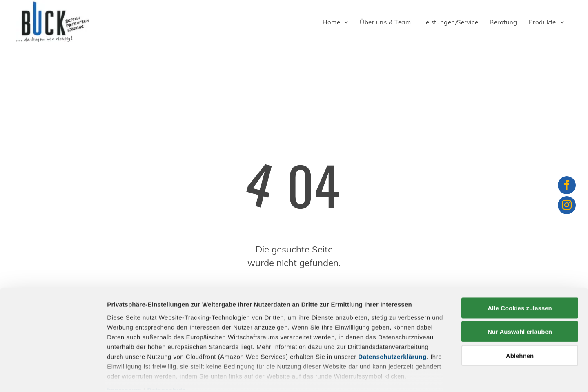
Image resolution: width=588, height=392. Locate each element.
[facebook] (567, 186)
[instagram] (567, 206)
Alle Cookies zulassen (520, 266)
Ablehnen (520, 314)
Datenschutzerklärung (392, 315)
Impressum (124, 348)
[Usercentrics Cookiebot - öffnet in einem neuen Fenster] (53, 376)
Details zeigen (434, 376)
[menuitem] (337, 23)
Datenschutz (166, 348)
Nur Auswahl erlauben (520, 290)
